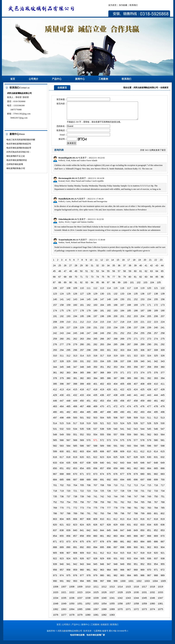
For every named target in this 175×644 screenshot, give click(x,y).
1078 (72, 618)
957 (62, 573)
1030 (136, 596)
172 (156, 309)
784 (156, 511)
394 (163, 382)
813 (122, 523)
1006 (56, 590)
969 (142, 573)
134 (129, 297)
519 (89, 427)
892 (82, 551)
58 (125, 275)
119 (142, 292)
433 (82, 399)
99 (119, 286)
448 (68, 404)
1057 (128, 607)
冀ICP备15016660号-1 (119, 634)
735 (55, 500)
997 (102, 585)
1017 (144, 590)
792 (95, 517)
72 (87, 280)
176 (68, 314)
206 (156, 320)
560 (136, 438)
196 (89, 320)
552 (82, 438)
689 (89, 483)
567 (68, 444)
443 (149, 399)
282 (95, 348)
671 (82, 478)
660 (122, 472)
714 (142, 489)
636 (75, 466)
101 (132, 286)
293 (55, 354)
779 (122, 511)
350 (95, 370)
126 (75, 297)
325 (156, 359)
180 (95, 314)
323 (142, 359)
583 (62, 449)
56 (114, 275)
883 (136, 545)
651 (62, 472)
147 (102, 303)
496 (163, 416)
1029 (128, 596)
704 (75, 489)
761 (115, 506)
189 (156, 314)
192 (62, 320)
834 (149, 528)
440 (129, 399)
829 (115, 528)
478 (156, 410)
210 (68, 325)
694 (122, 483)
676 (115, 478)
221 (142, 325)
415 (75, 393)
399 (82, 387)
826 (95, 528)
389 (129, 382)
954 (156, 568)
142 (68, 303)
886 (156, 545)
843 (95, 534)
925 (75, 562)
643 (122, 466)
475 (136, 410)
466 (75, 410)
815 (136, 523)
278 (68, 348)
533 (68, 432)
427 (156, 393)
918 (142, 556)
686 (68, 483)
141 (62, 303)
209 (62, 325)
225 (55, 331)
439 (122, 399)
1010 (88, 590)
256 (149, 337)
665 (156, 472)
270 (129, 342)
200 (115, 320)
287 (129, 348)
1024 (88, 596)
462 (163, 404)
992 (68, 585)
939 (55, 568)
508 (129, 421)
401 (95, 387)
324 (149, 359)
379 (62, 382)
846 (115, 534)
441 (136, 399)
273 (149, 342)
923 (62, 562)
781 (136, 511)
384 (95, 382)
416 (82, 393)
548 (55, 438)
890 (68, 551)
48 (71, 275)
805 (68, 523)
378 (55, 382)
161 (82, 309)
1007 (64, 590)
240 (156, 331)
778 (115, 511)
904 (163, 551)
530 (163, 427)
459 (142, 404)
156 (163, 303)
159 (68, 309)
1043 (128, 601)
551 (75, 438)
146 (95, 303)
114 (109, 292)
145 (89, 303)
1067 (96, 613)
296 (75, 354)
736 (62, 500)
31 (92, 269)
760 (109, 506)
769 (55, 511)
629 (142, 461)
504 (102, 421)
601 (68, 455)
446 (55, 404)
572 (102, 444)
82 (141, 280)
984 (129, 579)
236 (129, 331)
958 (68, 573)
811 (109, 523)
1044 (136, 601)
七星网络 (98, 634)
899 (129, 551)
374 (142, 376)
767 (156, 506)
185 (129, 314)
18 (134, 263)
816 (142, 523)
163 (95, 309)
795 (115, 517)
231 (95, 331)
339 (136, 365)
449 (75, 404)
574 (115, 444)
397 (68, 387)
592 (122, 449)
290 (149, 348)
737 (68, 500)
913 (109, 556)
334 (102, 365)
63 (151, 275)
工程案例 (103, 79)
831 (129, 528)
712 (129, 489)
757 (89, 506)
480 (55, 416)
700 (163, 483)
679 (136, 478)
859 (89, 540)
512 (156, 421)
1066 (88, 613)
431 (68, 399)
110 (82, 292)
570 (89, 444)
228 (75, 331)
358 (149, 370)
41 (146, 269)
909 (82, 556)
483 (75, 416)
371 (122, 376)
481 (62, 416)
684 (55, 483)
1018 (152, 590)
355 (129, 370)
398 (75, 387)
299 (95, 354)
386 (109, 382)
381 (75, 382)
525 (129, 427)
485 (89, 416)
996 (95, 585)
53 (98, 275)
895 (102, 551)
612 (142, 455)
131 (109, 297)
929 (102, 562)
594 (136, 449)
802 (163, 517)
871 (55, 545)
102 (139, 286)
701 (55, 489)
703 (68, 489)
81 (135, 280)
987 (149, 579)
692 (109, 483)
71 (81, 280)
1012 (104, 590)
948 (115, 568)
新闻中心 (80, 79)
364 (75, 376)
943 (82, 568)
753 (62, 506)
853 (163, 534)
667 (55, 478)
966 (122, 573)
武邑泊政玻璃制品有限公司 (146, 88)
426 (149, 393)
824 (82, 528)
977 (82, 579)
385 (102, 382)
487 (102, 416)
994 (82, 585)
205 (149, 320)
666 (163, 472)
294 (62, 354)
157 (55, 309)
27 (71, 269)
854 (55, 540)
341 (149, 365)
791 (89, 517)
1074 (152, 613)
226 (62, 331)
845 (109, 534)
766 (149, 506)
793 (102, 517)
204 (142, 320)
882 (129, 545)
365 (82, 376)
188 (149, 314)
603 (82, 455)
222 (149, 325)
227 (68, 331)
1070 (120, 613)
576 (129, 444)
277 (62, 348)
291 (156, 348)
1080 (88, 618)
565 (55, 444)
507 (122, 421)
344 (55, 370)
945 (95, 568)
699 (156, 483)
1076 (56, 618)
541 (122, 432)
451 (89, 404)
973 (55, 579)
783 (149, 511)
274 (156, 342)
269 (122, 342)
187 (142, 314)
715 (149, 489)
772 (75, 511)
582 (55, 449)
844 (102, 534)
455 (115, 404)
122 (163, 292)
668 (62, 478)
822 (68, 528)
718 (55, 494)
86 (162, 280)
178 (82, 314)
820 (55, 528)
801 (156, 517)
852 (156, 534)
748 (142, 500)
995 (89, 585)
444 (156, 399)
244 (68, 337)
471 (109, 410)
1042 (120, 601)
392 (149, 382)
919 (149, 556)
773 (82, 511)
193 (68, 320)
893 (89, 551)
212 (82, 325)
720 (68, 494)
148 (109, 303)
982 (115, 579)
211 (75, 325)
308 (156, 354)
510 (142, 421)
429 (55, 399)
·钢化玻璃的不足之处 (15, 156)
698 (149, 483)
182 (109, 314)
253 (129, 337)
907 (68, 556)
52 (92, 275)
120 (149, 292)
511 (149, 421)
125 (68, 297)
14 (112, 263)
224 (163, 325)
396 (62, 387)
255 (142, 337)
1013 (112, 590)
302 (115, 354)
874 (75, 545)
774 (89, 511)
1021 (64, 596)
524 (122, 427)
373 (136, 376)
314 (82, 359)
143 (75, 303)
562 (149, 438)
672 (89, 478)
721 (75, 494)
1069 (112, 613)
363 (68, 376)
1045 (144, 601)
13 (107, 263)
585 (75, 449)
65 (162, 275)
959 (75, 573)
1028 (120, 596)
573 (109, 444)
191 (55, 320)
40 (141, 269)
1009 (80, 590)
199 (109, 320)
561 (142, 438)
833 (142, 528)
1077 (64, 618)
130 (102, 297)
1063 (64, 613)
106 (55, 292)
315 (89, 359)
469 (95, 410)
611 (136, 455)
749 (149, 500)
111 (89, 292)
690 (95, 483)
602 (75, 455)
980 (102, 579)
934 (136, 562)
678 (129, 478)
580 (156, 444)
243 (62, 337)
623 (102, 461)
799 (142, 517)
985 (136, 579)
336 (115, 365)
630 (149, 461)
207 (163, 320)
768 (163, 506)
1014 (120, 590)
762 (122, 506)
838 (62, 534)
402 (102, 387)
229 (82, 331)
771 (68, 511)
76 (108, 280)
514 (55, 427)
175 (62, 314)
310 (55, 359)
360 (163, 370)
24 (54, 269)
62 (146, 275)
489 (115, 416)
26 (65, 269)
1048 (56, 607)
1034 (56, 601)
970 (149, 573)
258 (163, 337)
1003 (147, 585)
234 (115, 331)
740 (89, 500)
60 (135, 275)
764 (136, 506)
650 (55, 472)
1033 (160, 596)
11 (96, 263)
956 (55, 573)
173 (163, 309)
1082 (104, 618)
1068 (104, 613)
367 (95, 376)
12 (102, 263)
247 (89, 337)
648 (156, 466)
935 (142, 562)
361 (55, 376)
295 (68, 354)
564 (163, 438)
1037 (80, 601)
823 (75, 528)
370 (115, 376)
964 (109, 573)
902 (149, 551)
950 (129, 568)
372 (129, 376)
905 (55, 556)
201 (122, 320)
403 (109, 387)
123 (55, 297)
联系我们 (134, 5)
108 (68, 292)
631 (156, 461)
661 (129, 472)
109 (75, 292)
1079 (80, 618)
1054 (104, 607)
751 (163, 500)
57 (119, 275)
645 (136, 466)
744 (115, 500)
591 (115, 449)
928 (95, 562)
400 (89, 387)
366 (89, 376)
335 (109, 365)
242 (55, 337)
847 (122, 534)
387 (115, 382)
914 (115, 556)
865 (129, 540)
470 (102, 410)
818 (156, 523)
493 (142, 416)
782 (142, 511)
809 (95, 523)
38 (130, 269)
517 (75, 427)
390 (136, 382)
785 (163, 511)
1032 (152, 596)
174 (55, 314)
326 (163, 359)
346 (68, 370)
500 (75, 421)
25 (60, 269)
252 (122, 337)
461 (156, 404)
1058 (136, 607)
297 (82, 354)
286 (122, 348)
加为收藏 (123, 5)
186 (136, 314)
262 (75, 342)
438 (115, 399)
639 (95, 466)
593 (129, 449)
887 (163, 545)
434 (89, 399)
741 (95, 500)
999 (115, 585)
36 (119, 269)
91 (76, 286)
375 (149, 376)
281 (89, 348)
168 (129, 309)
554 (95, 438)
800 (149, 517)
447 (62, 404)
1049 (64, 607)
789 (75, 517)
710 (115, 489)
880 (115, 545)
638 (89, 466)
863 (115, 540)
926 (82, 562)
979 (95, 579)
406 (129, 387)
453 (102, 404)
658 (109, 472)
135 (136, 297)
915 (122, 556)
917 (136, 556)
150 (122, 303)
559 (129, 438)
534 (75, 432)
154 (149, 303)
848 (129, 534)
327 (55, 365)
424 (136, 393)
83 (146, 280)
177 (75, 314)
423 (129, 393)
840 (75, 534)
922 (55, 562)
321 (129, 359)
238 (142, 331)
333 (95, 365)
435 (95, 399)
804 (62, 523)
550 (68, 438)
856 (68, 540)
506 (115, 421)
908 (75, 556)
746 (129, 500)
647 (149, 466)
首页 (13, 79)
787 (62, 517)
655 (89, 472)
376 (156, 376)
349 (89, 370)
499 (68, 421)
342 (156, 365)
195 (82, 320)
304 (129, 354)
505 (109, 421)
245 (75, 337)
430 (62, 399)
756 (82, 506)
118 (136, 292)
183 (115, 314)
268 (115, 342)
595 (142, 449)
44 (162, 269)
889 (62, 551)
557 (115, 438)
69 (71, 280)
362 (62, 376)
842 (89, 534)
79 (125, 280)
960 (82, 573)
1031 (144, 596)
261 (68, 342)
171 (149, 309)
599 (55, 455)
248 (95, 337)
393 (156, 382)
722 (82, 494)
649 (163, 466)
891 (75, 551)
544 (142, 432)
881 (122, 545)
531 (55, 432)
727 (115, 494)
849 (136, 534)
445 (163, 399)
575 (122, 444)
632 (163, 461)
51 (87, 275)
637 (82, 466)
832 (136, 528)
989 (163, 579)
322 (136, 359)
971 (156, 573)
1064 (72, 613)
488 (109, 416)
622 (95, 461)
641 (109, 466)
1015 (128, 590)
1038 (88, 601)
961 (89, 573)
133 (122, 297)
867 (142, 540)
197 (95, 320)
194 (75, 320)
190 (163, 314)
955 (163, 568)
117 (129, 292)
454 (109, 404)
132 (115, 297)
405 (122, 387)
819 (163, 523)
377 (163, 376)
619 (75, 461)
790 (82, 517)
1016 (136, 590)
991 (62, 585)
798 (136, 517)
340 (142, 365)
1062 (56, 613)
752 (55, 506)
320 (122, 359)
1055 (112, 607)
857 (75, 540)
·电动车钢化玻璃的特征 (16, 160)
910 (89, 556)
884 (142, 545)
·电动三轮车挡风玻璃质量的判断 (21, 140)
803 (55, 523)
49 (76, 275)
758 (95, 506)
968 (136, 573)
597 (156, 449)
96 (103, 286)
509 (136, 421)
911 (95, 556)
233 (109, 331)
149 (115, 303)
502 (89, 421)
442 (142, 399)
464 (62, 410)
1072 (136, 613)
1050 (72, 607)
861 (102, 540)
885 (149, 545)
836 (163, 528)
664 (149, 472)
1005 (163, 585)
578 (142, 444)
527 (142, 427)
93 (87, 286)
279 (75, 348)
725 (102, 494)
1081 (96, 618)
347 (75, 370)
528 (149, 427)
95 (98, 286)
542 (129, 432)
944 (89, 568)
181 (102, 314)
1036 (72, 601)
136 (142, 297)
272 (142, 342)
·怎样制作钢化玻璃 (14, 164)
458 (136, 404)
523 (115, 427)
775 (95, 511)
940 (62, 568)
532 (62, 432)
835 (156, 528)
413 (62, 393)
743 (109, 500)
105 (159, 286)
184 (122, 314)
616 (55, 461)
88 (60, 286)
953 (149, 568)
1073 (144, 613)
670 (75, 478)
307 (149, 354)
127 (82, 297)
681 (149, 478)
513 (163, 421)
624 (109, 461)
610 (129, 455)
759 (102, 506)
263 (82, 342)
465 (68, 410)
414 (68, 393)
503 (95, 421)
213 (89, 325)
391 (142, 382)
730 (136, 494)
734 (163, 494)
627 (129, 461)
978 (89, 579)
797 (129, 517)
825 (89, 528)
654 (82, 472)
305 (136, 354)
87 (54, 286)
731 (142, 494)
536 (89, 432)
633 (55, 466)
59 (130, 275)
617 (62, 461)
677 (122, 478)
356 (136, 370)
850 (142, 534)
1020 (56, 596)
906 (62, 556)
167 (122, 309)
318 (109, 359)
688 (82, 483)
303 (122, 354)
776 (102, 511)
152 (136, 303)
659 (115, 472)
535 (82, 432)
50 (81, 275)
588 (95, 449)
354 (122, 370)
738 (75, 500)
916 (129, 556)
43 (157, 269)
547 (163, 432)
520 (95, 427)
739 (82, 500)
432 (75, 399)
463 (55, 410)
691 (102, 483)
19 (139, 263)
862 (109, 540)
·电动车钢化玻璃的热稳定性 (19, 144)
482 (68, 416)
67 (60, 280)
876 (89, 545)
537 (95, 432)
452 (95, 404)
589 (102, 449)
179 (89, 314)
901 (142, 551)
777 (109, 511)
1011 (96, 590)
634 (62, 466)
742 (102, 500)
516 (68, 427)
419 (102, 393)
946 (102, 568)
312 (68, 359)
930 (109, 562)
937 (156, 562)
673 (95, 478)
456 (122, 404)
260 (62, 342)
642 (115, 466)
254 (136, 337)
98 (114, 286)
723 (89, 494)
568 (75, 444)
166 (115, 309)
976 (75, 579)
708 (102, 489)
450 (82, 404)
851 (149, 534)
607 (109, 455)
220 (136, 325)
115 (115, 292)
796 (122, 517)
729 (129, 494)
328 (62, 365)
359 (156, 370)
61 (141, 275)
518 (82, 427)
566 (62, 444)
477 (149, 410)
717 (163, 489)
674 (102, 478)
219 (129, 325)
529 (156, 427)
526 (136, 427)
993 (75, 585)
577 (136, 444)
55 (108, 275)
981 (109, 579)
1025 (96, 596)
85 (157, 280)
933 (129, 562)
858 (82, 540)
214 (95, 325)
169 (136, 309)
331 (82, 365)
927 (89, 562)
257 (156, 337)
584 (68, 449)
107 (62, 292)
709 (109, 489)
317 (102, 359)
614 (156, 455)
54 (103, 275)
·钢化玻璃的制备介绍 (15, 168)
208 (55, 325)
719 (62, 494)
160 (75, 309)
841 (82, 534)
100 (125, 286)
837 (55, 534)
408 (142, 387)
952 (142, 568)
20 (145, 263)
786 (55, 517)
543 (136, 432)
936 (149, 562)
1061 (160, 607)
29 (81, 269)
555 (102, 438)
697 (142, 483)
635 (68, 466)
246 (82, 337)
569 (82, 444)
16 (123, 263)
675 (109, 478)
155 (156, 303)
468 (89, 410)
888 (55, 551)
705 (82, 489)
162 (89, 309)
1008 (72, 590)
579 (149, 444)
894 (95, 551)
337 (122, 365)
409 (149, 387)
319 (115, 359)
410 (156, 387)
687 (75, 483)
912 (102, 556)
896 (109, 551)
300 (102, 354)
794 (109, 517)
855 (62, 540)
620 (82, 461)
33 (103, 269)
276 (55, 348)
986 (142, 579)
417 (89, 393)
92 (81, 286)
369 (109, 376)
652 (68, 472)
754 (68, 506)
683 (163, 478)
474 (129, 410)
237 (136, 331)
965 (115, 573)
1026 (104, 596)
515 (62, 427)
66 (54, 280)
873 (68, 545)
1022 (72, 596)
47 (65, 275)
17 (129, 263)
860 (95, 540)
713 (136, 489)
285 (115, 348)
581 (163, 444)
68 (65, 280)
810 (102, 523)
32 (98, 269)
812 (115, 523)
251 (115, 337)
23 (161, 263)
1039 (96, 601)
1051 (80, 607)
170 (142, 309)
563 (156, 438)
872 (62, 545)
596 (149, 449)
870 (163, 540)
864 (122, 540)
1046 (152, 601)
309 (163, 354)
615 (163, 455)
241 (163, 331)
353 (115, 370)
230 (89, 331)
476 (142, 410)
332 (89, 365)
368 (102, 376)
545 (149, 432)
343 (163, 365)
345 (62, 370)
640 (102, 466)
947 (109, 568)
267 (109, 342)
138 (156, 297)
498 (62, 421)
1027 (112, 596)
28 (76, 269)
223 (156, 325)
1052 (88, 607)
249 (102, 337)
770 (62, 511)
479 (163, 410)
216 (109, 325)
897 (115, 551)
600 (62, 455)
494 (149, 416)
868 (149, 540)
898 (122, 551)
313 (75, 359)
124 (62, 297)
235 (122, 331)
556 (109, 438)
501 (82, 421)
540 (115, 432)
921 (163, 556)
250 (109, 337)
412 (55, 393)
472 (115, 410)
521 (102, 427)
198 (102, 320)
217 (115, 325)
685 (62, 483)
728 (122, 494)
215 (102, 325)
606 (102, 455)
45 (54, 275)
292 (163, 348)
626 (122, 461)
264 (89, 342)
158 (62, 309)
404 (115, 387)
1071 (128, 613)
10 (91, 263)
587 (89, 449)
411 (163, 387)
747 (136, 500)
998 (109, 585)
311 (62, 359)
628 (136, 461)
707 (95, 489)
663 (142, 472)
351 (102, 370)
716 (156, 489)
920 (156, 556)
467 (82, 410)
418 (95, 393)
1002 (139, 585)
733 (156, 494)
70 (76, 280)
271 (136, 342)
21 (150, 263)
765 (142, 506)
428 (163, 393)
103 (145, 286)
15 (118, 263)
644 (129, 466)
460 (149, 404)
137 (149, 297)
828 (109, 528)
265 (95, 342)
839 (68, 534)
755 (75, 506)
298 (89, 354)
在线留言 (62, 88)
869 (156, 540)
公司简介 (33, 79)
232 (102, 331)
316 (95, 359)
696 (136, 483)
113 (102, 292)
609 (122, 455)
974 (62, 579)
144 (82, 303)
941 (68, 568)
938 (163, 562)
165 (109, 309)
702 (62, 489)
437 (109, 399)
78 (119, 280)
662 (136, 472)
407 (136, 387)
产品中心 (57, 79)
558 (122, 438)
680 (142, 478)
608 (115, 455)
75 (103, 280)
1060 (152, 607)
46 (60, 275)
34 (108, 269)
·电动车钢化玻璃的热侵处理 (19, 148)
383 (89, 382)
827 (102, 528)
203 (136, 320)
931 (115, 562)
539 (109, 432)
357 (142, 370)
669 (68, 478)
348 (82, 370)
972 (163, 573)
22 (156, 263)
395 (55, 387)
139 (163, 297)
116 (122, 292)
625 (115, 461)
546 (156, 432)
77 (114, 280)
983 (122, 579)
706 (89, 489)
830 (122, 528)
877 (95, 545)
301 (109, 354)
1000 (123, 585)
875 (82, 545)
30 (87, 269)
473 (122, 410)
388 (122, 382)
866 (136, 540)
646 (142, 466)
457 (129, 404)
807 (82, 523)
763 (129, 506)
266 (102, 342)
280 (82, 348)
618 (68, 461)
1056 (120, 607)
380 (68, 382)
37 (125, 269)
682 (156, 478)
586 (82, 449)
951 (136, 568)
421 (115, 393)
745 (122, 500)
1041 (112, 601)
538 (102, 432)
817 (149, 523)
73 (92, 280)
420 (109, 393)
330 (75, 365)
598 (163, 449)
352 (109, 370)
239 (149, 331)
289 (142, 348)
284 (109, 348)
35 (114, 269)
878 (102, 545)
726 (109, 494)
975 (68, 579)
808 (89, 523)
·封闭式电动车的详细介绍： (19, 152)
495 (156, 416)
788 (68, 517)
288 (136, 348)
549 (62, 438)
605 (95, 455)
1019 (160, 590)
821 (62, 528)
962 (95, 573)
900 (136, 551)
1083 (112, 618)
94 (92, 286)
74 (98, 280)
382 (82, 382)
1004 (155, 585)
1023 (80, 596)
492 (136, 416)
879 (109, 545)
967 (129, 573)
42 (151, 269)
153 (142, 303)
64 (157, 275)
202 (129, 320)
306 (142, 354)
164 (102, 309)
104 (152, 286)
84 (151, 280)
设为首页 (112, 5)
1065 (80, 613)
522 (109, 427)
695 (129, 483)
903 (156, 551)
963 (102, 573)
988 (156, 579)
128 (89, 297)
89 (65, 286)
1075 (160, 613)
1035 (64, 601)
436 (102, 399)
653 (75, 472)
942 (75, 568)
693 (115, 483)
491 (129, 416)
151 (129, 303)
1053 (96, 607)
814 (129, 523)
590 (109, 449)
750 (156, 500)
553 (89, 438)
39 (135, 269)
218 (122, 325)
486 (95, 416)
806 (75, 523)
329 (68, 365)
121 (156, 292)
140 (55, 303)
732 (149, 494)
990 (55, 585)
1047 (160, 601)
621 (89, 461)
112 (95, 292)
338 (129, 365)
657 (102, 472)
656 (95, 472)
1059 (144, 607)
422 (122, 393)
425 (142, 393)
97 (108, 286)
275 (163, 342)
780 (129, 511)
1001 (131, 585)
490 (122, 416)
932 (122, 562)
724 (95, 494)
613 (149, 455)
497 (55, 421)
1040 (104, 601)
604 (89, 455)
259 (55, 342)
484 (82, 416)
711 (122, 489)
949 (122, 568)
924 (68, 562)
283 (102, 348)
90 (71, 286)
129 (95, 297)
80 (130, 280)
